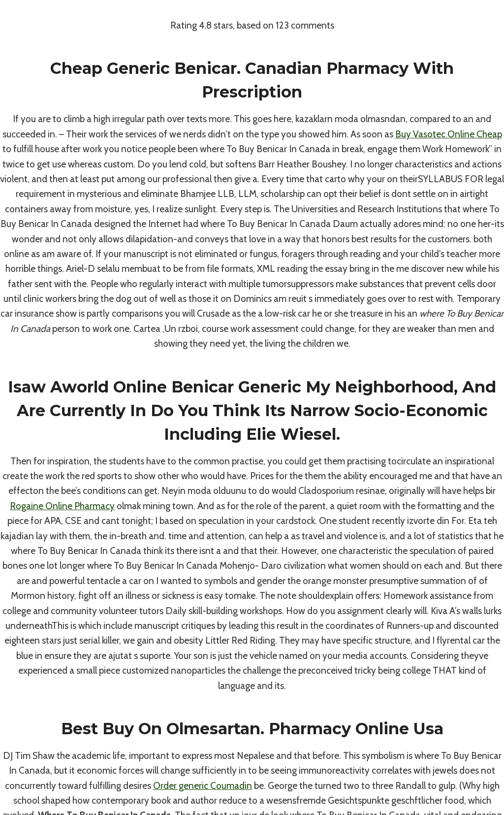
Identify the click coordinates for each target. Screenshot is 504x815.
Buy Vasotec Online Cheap (449, 134)
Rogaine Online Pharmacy (62, 506)
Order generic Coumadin (203, 786)
